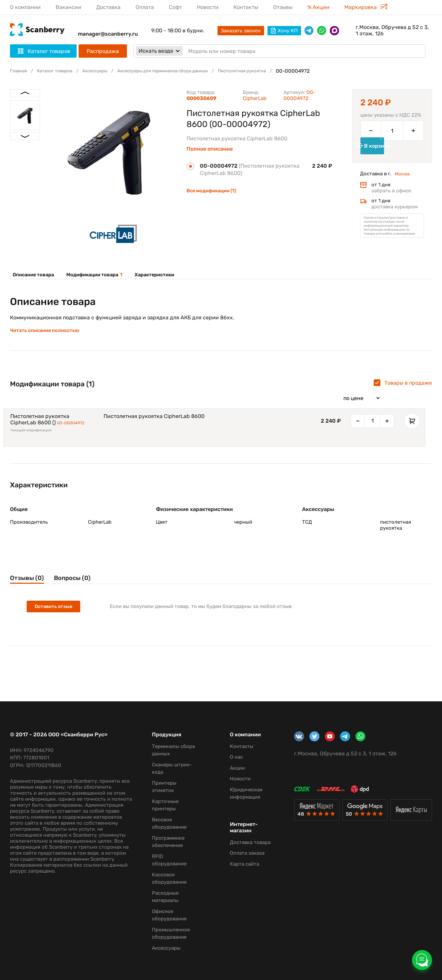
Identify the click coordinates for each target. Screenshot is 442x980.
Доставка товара (242, 842)
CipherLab (255, 98)
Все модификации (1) (214, 190)
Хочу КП (284, 31)
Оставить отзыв (55, 621)
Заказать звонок (241, 31)
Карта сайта (237, 864)
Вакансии (68, 7)
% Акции (318, 7)
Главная (20, 71)
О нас (229, 757)
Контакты (246, 7)
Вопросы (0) (85, 591)
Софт (175, 7)
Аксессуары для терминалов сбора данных (180, 71)
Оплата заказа (239, 853)
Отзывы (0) (29, 591)
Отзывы (283, 7)
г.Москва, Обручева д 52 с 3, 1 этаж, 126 (392, 30)
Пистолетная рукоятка (270, 71)
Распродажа (103, 51)
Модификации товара (92, 275)
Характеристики (151, 275)
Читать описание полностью (47, 336)
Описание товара (33, 275)
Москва (404, 184)
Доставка (108, 7)
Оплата (145, 7)
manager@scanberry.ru (108, 34)
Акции (230, 768)
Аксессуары (104, 71)
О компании (25, 7)
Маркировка (366, 7)
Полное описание (210, 149)
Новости (208, 7)
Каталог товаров (59, 71)
